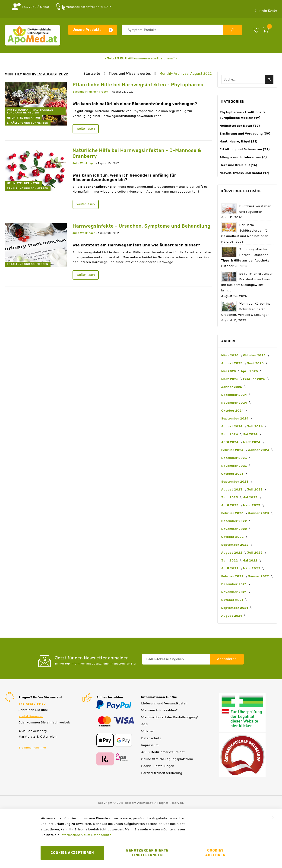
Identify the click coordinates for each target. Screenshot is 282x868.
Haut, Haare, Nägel (239, 141)
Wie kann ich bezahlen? (160, 710)
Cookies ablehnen (215, 853)
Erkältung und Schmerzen (28, 123)
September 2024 (235, 418)
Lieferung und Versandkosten (164, 703)
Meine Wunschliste (256, 30)
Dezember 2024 (235, 395)
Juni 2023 (230, 497)
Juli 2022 (255, 553)
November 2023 (235, 466)
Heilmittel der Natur (24, 118)
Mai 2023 (250, 497)
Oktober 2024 (233, 411)
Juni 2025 (256, 363)
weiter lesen (86, 129)
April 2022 (230, 568)
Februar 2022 (233, 576)
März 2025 (230, 379)
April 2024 (230, 442)
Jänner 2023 (259, 513)
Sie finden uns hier (33, 748)
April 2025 (250, 371)
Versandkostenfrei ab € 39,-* (89, 7)
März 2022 (252, 568)
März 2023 (252, 505)
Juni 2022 (230, 560)
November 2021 (234, 592)
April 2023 (230, 505)
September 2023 (235, 482)
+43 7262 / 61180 (35, 7)
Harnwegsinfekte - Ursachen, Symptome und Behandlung (141, 226)
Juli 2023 (255, 489)
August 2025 (232, 363)
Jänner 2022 (259, 576)
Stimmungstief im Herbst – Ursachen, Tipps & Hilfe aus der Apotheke (246, 255)
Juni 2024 (230, 434)
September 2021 (235, 608)
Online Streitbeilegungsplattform (167, 759)
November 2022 (235, 529)
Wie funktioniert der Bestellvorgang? (170, 717)
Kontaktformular (31, 716)
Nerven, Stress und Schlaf (244, 173)
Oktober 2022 (233, 537)
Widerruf (148, 731)
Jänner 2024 (259, 450)
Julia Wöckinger (84, 163)
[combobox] (182, 30)
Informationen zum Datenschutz (86, 835)
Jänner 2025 (232, 387)
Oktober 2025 (255, 355)
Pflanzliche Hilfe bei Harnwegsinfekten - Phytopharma (138, 85)
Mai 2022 (250, 560)
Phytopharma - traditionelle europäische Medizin (30, 111)
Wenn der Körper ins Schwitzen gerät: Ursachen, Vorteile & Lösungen (246, 309)
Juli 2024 (255, 426)
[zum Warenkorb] (269, 29)
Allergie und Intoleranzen (243, 157)
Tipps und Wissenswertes (130, 74)
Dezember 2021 (234, 584)
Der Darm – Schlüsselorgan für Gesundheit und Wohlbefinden (245, 231)
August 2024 (232, 426)
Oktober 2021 (233, 600)
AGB (145, 724)
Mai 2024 (250, 434)
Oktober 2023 (233, 474)
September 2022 (235, 545)
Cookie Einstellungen (158, 766)
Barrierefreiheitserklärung (162, 773)
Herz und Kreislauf (238, 165)
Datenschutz (151, 738)
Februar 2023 (233, 513)
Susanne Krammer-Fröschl (91, 92)
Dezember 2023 (235, 458)
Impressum (150, 745)
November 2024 (235, 403)
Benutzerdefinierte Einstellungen (147, 853)
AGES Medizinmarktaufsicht (163, 752)
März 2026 (230, 355)
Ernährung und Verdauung (245, 134)
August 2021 (232, 616)
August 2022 (232, 553)
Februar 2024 (233, 450)
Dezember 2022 (235, 521)
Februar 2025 (255, 379)
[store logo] (32, 35)
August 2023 (232, 489)
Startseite (92, 74)
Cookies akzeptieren (72, 853)
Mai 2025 (229, 371)
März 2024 (252, 442)
